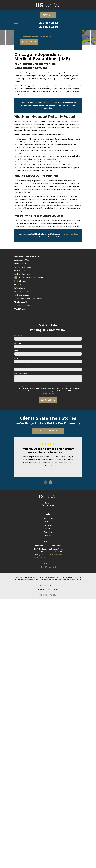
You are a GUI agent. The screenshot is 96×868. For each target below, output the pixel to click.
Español (48, 535)
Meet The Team (48, 518)
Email (16, 358)
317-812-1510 (49, 27)
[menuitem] (48, 260)
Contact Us (48, 525)
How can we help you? (22, 373)
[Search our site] (80, 25)
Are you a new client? (21, 366)
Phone (16, 351)
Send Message (48, 400)
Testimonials (48, 532)
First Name (18, 335)
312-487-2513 (49, 23)
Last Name (18, 343)
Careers (48, 528)
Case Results (48, 521)
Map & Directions (40, 558)
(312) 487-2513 (48, 505)
